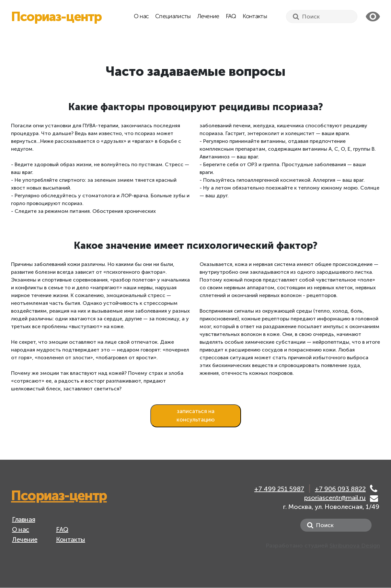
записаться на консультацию (196, 415)
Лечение (208, 17)
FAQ (231, 17)
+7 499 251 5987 (279, 489)
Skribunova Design (355, 546)
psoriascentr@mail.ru (335, 498)
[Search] (322, 17)
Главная (23, 519)
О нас (141, 17)
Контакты (255, 17)
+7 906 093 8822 (340, 489)
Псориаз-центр (56, 17)
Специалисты (173, 17)
